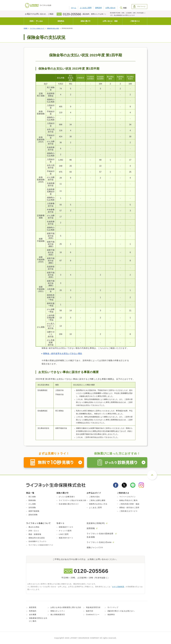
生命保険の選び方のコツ (69, 504)
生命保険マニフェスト (38, 541)
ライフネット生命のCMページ (41, 545)
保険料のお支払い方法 (98, 504)
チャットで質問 (65, 531)
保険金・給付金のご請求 (129, 507)
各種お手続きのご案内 (128, 500)
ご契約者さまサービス (128, 511)
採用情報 (91, 528)
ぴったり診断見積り (67, 497)
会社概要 (33, 615)
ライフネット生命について (37, 28)
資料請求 (98, 8)
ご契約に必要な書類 (97, 500)
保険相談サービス (66, 527)
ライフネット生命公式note (99, 542)
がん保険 (32, 504)
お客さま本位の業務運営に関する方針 (66, 607)
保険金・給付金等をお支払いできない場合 (63, 353)
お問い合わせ (110, 8)
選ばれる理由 (34, 527)
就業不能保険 (34, 511)
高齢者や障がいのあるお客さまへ (121, 611)
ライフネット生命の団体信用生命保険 (100, 535)
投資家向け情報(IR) (96, 523)
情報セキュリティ (58, 611)
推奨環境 (33, 607)
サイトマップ (113, 607)
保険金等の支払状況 (37, 538)
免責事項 (111, 615)
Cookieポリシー (93, 615)
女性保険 (32, 507)
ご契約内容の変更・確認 (129, 504)
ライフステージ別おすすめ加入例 (72, 500)
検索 (123, 8)
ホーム (74, 8)
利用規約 (33, 611)
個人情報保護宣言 (58, 615)
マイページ (139, 7)
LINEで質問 (64, 534)
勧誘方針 (90, 611)
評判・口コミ (34, 531)
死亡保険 (32, 497)
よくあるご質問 (86, 8)
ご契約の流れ (95, 497)
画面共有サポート (66, 538)
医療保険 (32, 500)
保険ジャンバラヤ (95, 548)
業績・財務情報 (35, 534)
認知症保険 (33, 515)
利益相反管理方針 (93, 607)
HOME (26, 28)
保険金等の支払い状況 (53, 28)
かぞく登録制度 (118, 587)
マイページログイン (128, 497)
